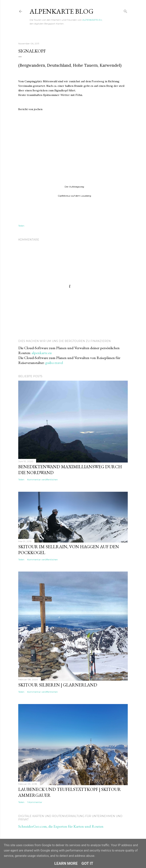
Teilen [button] (21, 226)
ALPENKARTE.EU (92, 20)
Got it (87, 863)
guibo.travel (54, 363)
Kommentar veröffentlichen (42, 479)
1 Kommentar (35, 802)
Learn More (66, 863)
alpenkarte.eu (42, 353)
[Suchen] (125, 11)
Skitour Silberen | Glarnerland (58, 685)
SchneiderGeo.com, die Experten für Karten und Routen (61, 826)
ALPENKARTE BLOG (62, 11)
